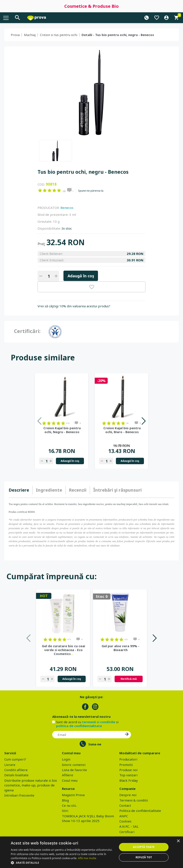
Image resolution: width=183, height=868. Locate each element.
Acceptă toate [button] (144, 847)
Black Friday (129, 780)
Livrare (10, 765)
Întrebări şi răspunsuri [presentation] (118, 490)
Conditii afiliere (16, 770)
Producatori (128, 759)
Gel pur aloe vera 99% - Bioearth (121, 648)
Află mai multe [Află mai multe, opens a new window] (87, 858)
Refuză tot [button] (144, 857)
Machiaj (30, 35)
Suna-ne (95, 744)
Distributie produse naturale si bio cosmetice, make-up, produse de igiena (31, 785)
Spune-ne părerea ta (91, 191)
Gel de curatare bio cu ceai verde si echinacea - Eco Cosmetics (63, 650)
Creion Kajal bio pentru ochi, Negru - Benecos (62, 430)
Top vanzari (128, 775)
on (40, 190)
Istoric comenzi (74, 765)
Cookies (125, 821)
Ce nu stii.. (69, 805)
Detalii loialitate (16, 775)
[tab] (21, 490)
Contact (125, 805)
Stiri (65, 811)
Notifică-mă (129, 679)
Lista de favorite (74, 770)
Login (66, 759)
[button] (63, 863)
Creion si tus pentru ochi (59, 35)
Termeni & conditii (134, 800)
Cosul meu (70, 780)
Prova (15, 35)
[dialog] (91, 852)
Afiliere (68, 775)
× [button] (178, 841)
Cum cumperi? (15, 759)
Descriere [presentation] (19, 490)
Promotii (126, 765)
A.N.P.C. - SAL (129, 826)
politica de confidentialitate (79, 726)
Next (143, 421)
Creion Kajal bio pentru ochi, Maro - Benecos (122, 430)
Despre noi (128, 795)
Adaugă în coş (81, 276)
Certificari (127, 832)
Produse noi (128, 770)
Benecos (67, 208)
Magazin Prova (73, 795)
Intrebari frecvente (19, 795)
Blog (65, 800)
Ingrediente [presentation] (49, 490)
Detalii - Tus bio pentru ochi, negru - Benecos (118, 35)
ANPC (124, 816)
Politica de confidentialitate (140, 811)
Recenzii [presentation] (78, 490)
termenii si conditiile (99, 722)
